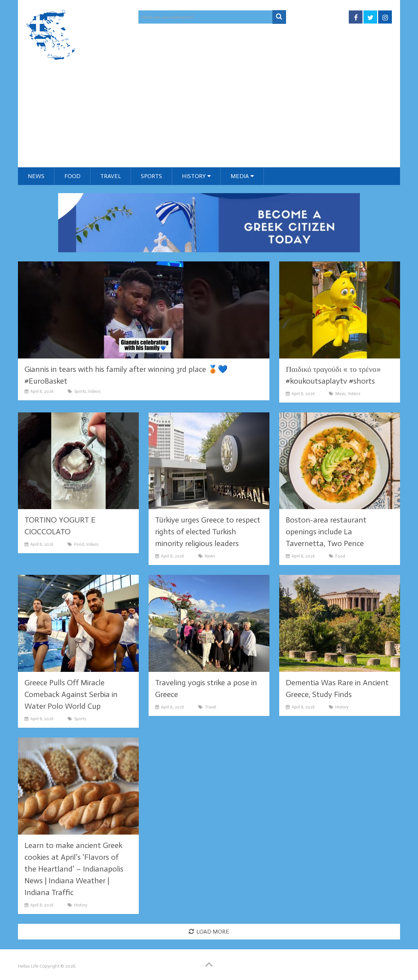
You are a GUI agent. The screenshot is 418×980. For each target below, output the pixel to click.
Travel (111, 176)
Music (341, 394)
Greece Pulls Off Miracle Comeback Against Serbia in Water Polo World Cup (71, 694)
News (36, 176)
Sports (151, 176)
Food (72, 176)
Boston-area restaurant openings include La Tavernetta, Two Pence (326, 532)
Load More (209, 932)
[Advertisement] (209, 118)
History (194, 176)
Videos (94, 391)
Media (240, 176)
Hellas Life (28, 966)
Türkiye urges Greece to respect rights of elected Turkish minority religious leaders (208, 532)
